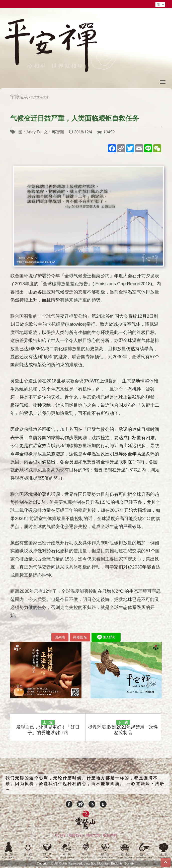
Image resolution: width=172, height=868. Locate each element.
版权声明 (110, 835)
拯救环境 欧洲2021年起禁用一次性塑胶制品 (123, 728)
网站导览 (93, 835)
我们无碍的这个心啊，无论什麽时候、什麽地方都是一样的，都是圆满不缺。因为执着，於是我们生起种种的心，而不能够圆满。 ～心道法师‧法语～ (85, 784)
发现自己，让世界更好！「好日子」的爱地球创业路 (48, 728)
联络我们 (76, 835)
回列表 (60, 637)
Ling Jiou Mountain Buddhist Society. (110, 864)
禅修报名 (80, 637)
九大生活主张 (40, 97)
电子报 (60, 835)
